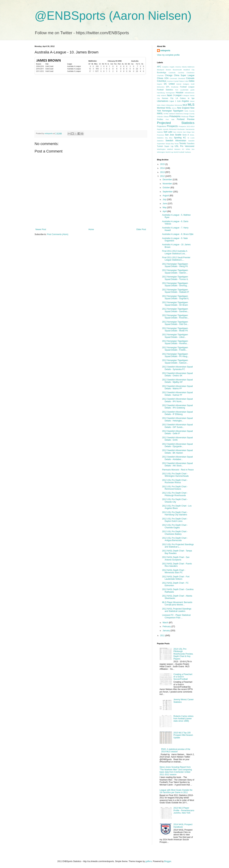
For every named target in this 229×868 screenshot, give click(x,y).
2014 (163, 168)
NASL (168, 108)
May (165, 207)
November (168, 184)
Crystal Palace (179, 81)
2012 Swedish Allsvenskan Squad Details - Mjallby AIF (177, 381)
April (165, 211)
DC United (169, 84)
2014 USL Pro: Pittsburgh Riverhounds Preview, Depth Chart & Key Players (183, 654)
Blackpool (161, 70)
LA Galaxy (181, 98)
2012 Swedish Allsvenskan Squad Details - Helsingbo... (177, 419)
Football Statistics (165, 90)
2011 (163, 636)
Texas (177, 144)
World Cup (169, 152)
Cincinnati (173, 78)
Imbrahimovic (189, 93)
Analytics (165, 67)
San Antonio (178, 132)
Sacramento (190, 129)
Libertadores (163, 101)
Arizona (178, 67)
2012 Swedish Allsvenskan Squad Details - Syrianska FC (177, 368)
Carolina (181, 73)
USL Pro (179, 146)
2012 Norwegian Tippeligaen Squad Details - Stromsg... (175, 284)
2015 (163, 164)
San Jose (170, 135)
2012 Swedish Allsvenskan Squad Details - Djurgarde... (177, 445)
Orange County (189, 114)
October (166, 188)
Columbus (162, 81)
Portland (181, 119)
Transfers (190, 143)
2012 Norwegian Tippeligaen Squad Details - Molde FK (175, 329)
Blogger (168, 861)
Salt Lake (168, 132)
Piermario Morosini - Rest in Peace (178, 470)
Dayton (160, 84)
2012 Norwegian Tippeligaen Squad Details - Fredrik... (175, 349)
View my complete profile (168, 55)
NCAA (174, 108)
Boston (168, 70)
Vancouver (190, 146)
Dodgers (186, 84)
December (168, 180)
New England (183, 108)
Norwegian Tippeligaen (173, 111)
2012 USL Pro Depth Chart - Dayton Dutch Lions (175, 520)
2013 (163, 172)
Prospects (172, 126)
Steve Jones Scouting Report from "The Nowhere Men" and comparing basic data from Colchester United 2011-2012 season (176, 771)
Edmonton (161, 87)
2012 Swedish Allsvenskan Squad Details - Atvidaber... (177, 458)
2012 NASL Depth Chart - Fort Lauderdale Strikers (176, 578)
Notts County (189, 111)
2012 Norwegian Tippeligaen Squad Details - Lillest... (175, 336)
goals (193, 90)
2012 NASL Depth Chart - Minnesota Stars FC (174, 571)
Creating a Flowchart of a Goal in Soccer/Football (183, 677)
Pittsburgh (185, 116)
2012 (163, 176)
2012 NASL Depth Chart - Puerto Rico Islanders (177, 565)
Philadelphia (175, 116)
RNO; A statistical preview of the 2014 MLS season (176, 750)
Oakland (172, 114)
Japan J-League (174, 95)
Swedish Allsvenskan (176, 141)
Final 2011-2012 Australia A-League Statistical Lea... (175, 252)
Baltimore (191, 67)
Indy (159, 95)
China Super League (184, 75)
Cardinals (172, 73)
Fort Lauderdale (182, 90)
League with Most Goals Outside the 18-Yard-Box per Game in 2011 (176, 791)
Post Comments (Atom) (58, 234)
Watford (170, 149)
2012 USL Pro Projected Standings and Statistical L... (178, 546)
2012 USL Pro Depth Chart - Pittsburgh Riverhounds (175, 494)
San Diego (187, 132)
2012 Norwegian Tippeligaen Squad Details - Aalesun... (175, 361)
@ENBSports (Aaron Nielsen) (113, 16)
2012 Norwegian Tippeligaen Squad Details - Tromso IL (175, 278)
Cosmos (170, 81)
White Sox (190, 149)
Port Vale (170, 119)
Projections (162, 126)
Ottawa (166, 116)
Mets (159, 105)
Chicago (169, 75)
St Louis (191, 138)
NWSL (160, 114)
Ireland (163, 95)
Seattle (178, 135)
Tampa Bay (170, 144)
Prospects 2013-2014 (187, 126)
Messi (192, 101)
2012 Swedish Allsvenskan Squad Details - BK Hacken (177, 452)
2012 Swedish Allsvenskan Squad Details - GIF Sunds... (177, 426)
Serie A (186, 135)
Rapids (160, 129)
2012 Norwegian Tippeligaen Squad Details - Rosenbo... (175, 317)
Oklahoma (179, 114)
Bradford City (189, 70)
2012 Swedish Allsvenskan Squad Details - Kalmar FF (177, 394)
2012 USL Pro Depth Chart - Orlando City (175, 501)
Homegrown (170, 93)
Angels (172, 67)
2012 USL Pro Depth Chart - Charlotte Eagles (175, 526)
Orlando (160, 116)
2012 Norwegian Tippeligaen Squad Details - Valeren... (175, 271)
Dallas (192, 81)
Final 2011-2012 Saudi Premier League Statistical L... (176, 259)
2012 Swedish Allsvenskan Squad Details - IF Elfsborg (177, 413)
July (165, 199)
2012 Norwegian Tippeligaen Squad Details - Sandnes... (175, 310)
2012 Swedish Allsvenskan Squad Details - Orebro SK (177, 374)
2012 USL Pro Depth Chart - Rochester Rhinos (175, 481)
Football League (187, 87)
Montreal (161, 108)
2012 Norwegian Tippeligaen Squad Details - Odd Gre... (175, 323)
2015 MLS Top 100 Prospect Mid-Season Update (183, 735)
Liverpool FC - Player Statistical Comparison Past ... (176, 616)
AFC (159, 67)
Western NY (179, 149)
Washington (161, 149)
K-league (186, 95)
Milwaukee (170, 105)
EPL (168, 87)
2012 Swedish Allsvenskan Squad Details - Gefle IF (177, 432)
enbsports (165, 51)
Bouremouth (177, 70)
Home (91, 229)
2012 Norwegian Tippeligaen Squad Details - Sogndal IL (175, 297)
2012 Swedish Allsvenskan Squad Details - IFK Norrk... (177, 400)
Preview (191, 119)
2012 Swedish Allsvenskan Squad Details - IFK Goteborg (177, 407)
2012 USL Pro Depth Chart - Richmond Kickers (175, 488)
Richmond (173, 129)
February (167, 626)
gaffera (149, 861)
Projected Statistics (176, 123)
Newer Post (41, 229)
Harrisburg (161, 93)
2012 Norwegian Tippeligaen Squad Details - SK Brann (175, 304)
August (166, 196)
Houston (180, 93)
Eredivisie (175, 87)
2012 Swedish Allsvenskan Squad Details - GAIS (177, 439)
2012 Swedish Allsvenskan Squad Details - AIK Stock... (177, 464)
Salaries (160, 132)
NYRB (166, 114)
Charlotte (160, 75)
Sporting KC (180, 138)
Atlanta (184, 67)
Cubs (186, 81)
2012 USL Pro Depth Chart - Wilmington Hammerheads (175, 475)
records (166, 129)
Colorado (190, 78)
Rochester (181, 129)
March (166, 623)
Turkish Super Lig (165, 146)
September (168, 192)
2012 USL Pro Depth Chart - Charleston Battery (175, 533)
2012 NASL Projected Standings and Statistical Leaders (177, 610)
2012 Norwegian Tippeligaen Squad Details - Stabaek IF (175, 291)
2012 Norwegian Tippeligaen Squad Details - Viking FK (175, 265)
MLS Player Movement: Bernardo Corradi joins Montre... (177, 604)
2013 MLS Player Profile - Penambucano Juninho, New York (184, 810)
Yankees (188, 152)
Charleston (190, 73)
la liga (191, 98)
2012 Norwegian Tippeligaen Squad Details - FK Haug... (175, 355)
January (166, 631)
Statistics (160, 141)
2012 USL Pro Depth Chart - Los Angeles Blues (177, 507)
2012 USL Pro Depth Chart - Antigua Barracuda (175, 539)
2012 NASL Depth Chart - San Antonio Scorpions (176, 558)
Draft (193, 84)
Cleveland (181, 78)
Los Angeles (183, 101)
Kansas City (168, 98)
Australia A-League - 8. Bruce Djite (178, 234)
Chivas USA (163, 78)
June (165, 204)
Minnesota (178, 105)
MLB (185, 105)
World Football (179, 152)
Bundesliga (162, 73)
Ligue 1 (173, 101)
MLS (191, 105)
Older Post (141, 229)
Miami (163, 105)
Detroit (179, 84)
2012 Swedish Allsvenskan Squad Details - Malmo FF (177, 387)
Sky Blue (169, 138)
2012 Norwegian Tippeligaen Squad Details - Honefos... (175, 342)
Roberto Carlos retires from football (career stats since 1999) (183, 719)
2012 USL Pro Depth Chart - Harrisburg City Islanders (175, 513)
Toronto (183, 143)
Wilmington (161, 152)
